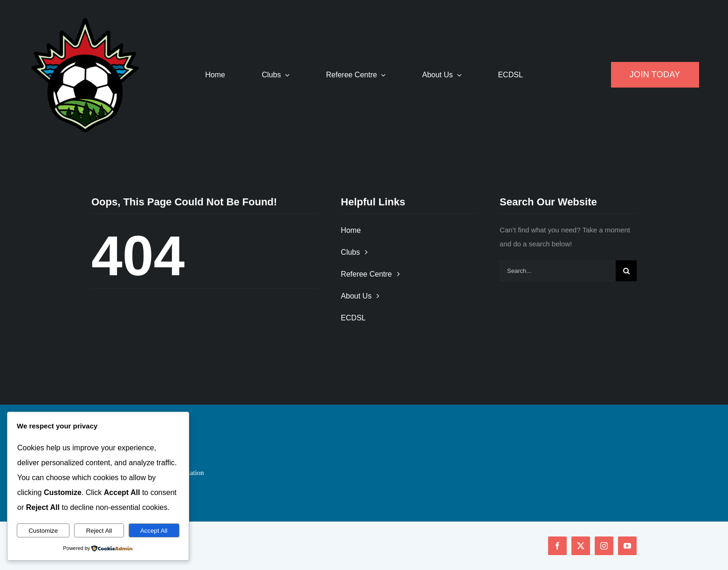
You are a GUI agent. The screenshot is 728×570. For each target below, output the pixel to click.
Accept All (154, 531)
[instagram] (604, 546)
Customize (43, 531)
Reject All (99, 531)
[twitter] (581, 546)
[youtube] (627, 546)
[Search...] (558, 271)
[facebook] (557, 546)
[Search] (626, 271)
